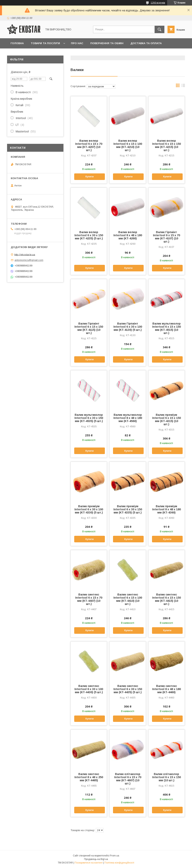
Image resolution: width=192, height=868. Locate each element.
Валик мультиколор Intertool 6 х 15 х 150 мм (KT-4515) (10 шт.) (167, 328)
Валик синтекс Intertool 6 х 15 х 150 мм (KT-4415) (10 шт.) (167, 599)
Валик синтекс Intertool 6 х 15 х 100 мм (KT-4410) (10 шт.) (128, 599)
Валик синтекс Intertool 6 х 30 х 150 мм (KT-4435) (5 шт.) (128, 689)
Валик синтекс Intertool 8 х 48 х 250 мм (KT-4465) (89, 777)
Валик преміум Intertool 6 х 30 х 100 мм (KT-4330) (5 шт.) (89, 509)
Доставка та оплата (146, 43)
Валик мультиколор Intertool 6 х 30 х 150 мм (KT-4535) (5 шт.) (89, 418)
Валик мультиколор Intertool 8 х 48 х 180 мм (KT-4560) (128, 418)
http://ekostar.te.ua (25, 254)
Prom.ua (115, 856)
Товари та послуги (45, 43)
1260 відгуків (158, 3)
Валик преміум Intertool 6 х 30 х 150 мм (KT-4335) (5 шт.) (128, 509)
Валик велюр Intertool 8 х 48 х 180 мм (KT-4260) (128, 235)
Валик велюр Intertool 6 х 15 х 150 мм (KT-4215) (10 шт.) (167, 145)
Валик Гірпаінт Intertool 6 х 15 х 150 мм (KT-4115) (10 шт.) (89, 328)
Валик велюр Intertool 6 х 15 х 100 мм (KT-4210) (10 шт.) (128, 145)
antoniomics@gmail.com (29, 260)
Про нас (77, 43)
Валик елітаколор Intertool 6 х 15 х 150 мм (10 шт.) (167, 777)
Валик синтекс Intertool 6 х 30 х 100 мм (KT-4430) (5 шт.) (89, 689)
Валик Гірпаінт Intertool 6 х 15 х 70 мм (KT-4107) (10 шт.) (167, 237)
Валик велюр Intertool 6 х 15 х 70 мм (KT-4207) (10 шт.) (89, 145)
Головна (17, 43)
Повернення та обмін (107, 43)
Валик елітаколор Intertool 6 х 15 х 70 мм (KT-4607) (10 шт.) (128, 779)
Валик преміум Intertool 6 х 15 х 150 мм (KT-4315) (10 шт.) (167, 419)
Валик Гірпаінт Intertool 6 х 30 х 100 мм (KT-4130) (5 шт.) (128, 327)
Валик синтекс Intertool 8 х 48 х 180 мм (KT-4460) (167, 689)
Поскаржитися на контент (89, 863)
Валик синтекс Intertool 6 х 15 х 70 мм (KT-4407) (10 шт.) (89, 599)
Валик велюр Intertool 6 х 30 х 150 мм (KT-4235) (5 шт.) (89, 235)
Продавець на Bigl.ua (96, 859)
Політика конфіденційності (119, 863)
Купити (90, 177)
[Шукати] (159, 29)
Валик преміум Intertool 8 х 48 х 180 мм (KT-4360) (167, 509)
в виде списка (183, 86)
